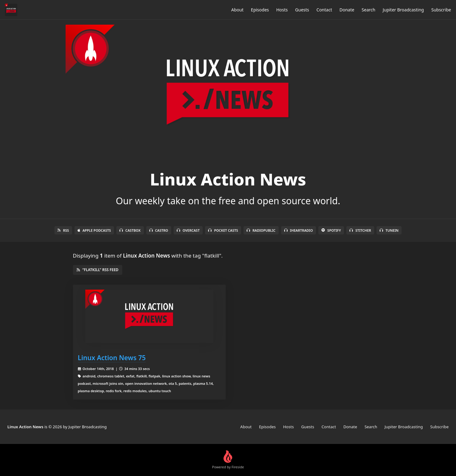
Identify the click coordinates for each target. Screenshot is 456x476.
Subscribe (441, 10)
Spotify (331, 230)
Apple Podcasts (94, 230)
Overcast (188, 230)
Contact (324, 10)
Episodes (260, 10)
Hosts (282, 10)
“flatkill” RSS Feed (98, 270)
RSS (63, 230)
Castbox (130, 230)
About (237, 10)
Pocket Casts (223, 230)
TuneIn (389, 230)
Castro (159, 230)
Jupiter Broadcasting (403, 10)
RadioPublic (261, 230)
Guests (302, 10)
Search (369, 10)
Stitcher (360, 230)
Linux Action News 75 (112, 358)
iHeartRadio (299, 230)
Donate (347, 10)
